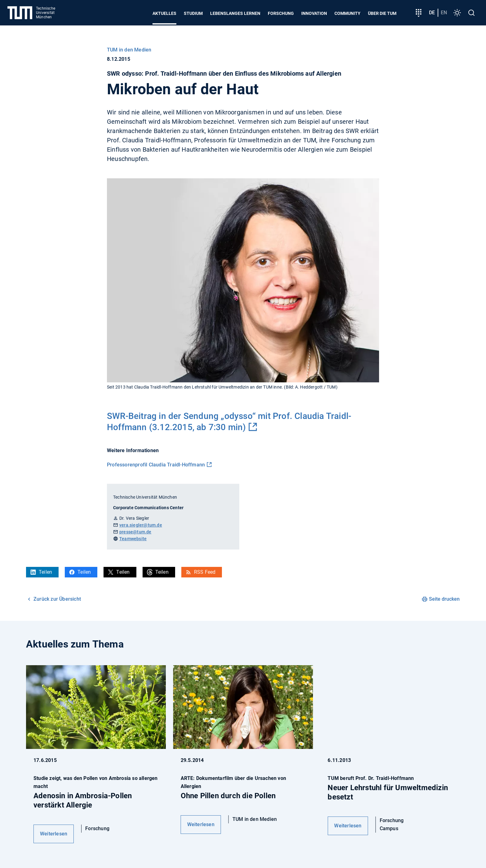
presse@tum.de (135, 532)
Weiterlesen (54, 834)
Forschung (281, 13)
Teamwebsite (133, 539)
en (444, 13)
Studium (193, 13)
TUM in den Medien (129, 50)
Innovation (314, 13)
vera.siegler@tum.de (141, 525)
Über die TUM (382, 13)
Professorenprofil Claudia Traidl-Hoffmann (156, 465)
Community (347, 13)
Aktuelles (164, 13)
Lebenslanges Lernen (235, 13)
